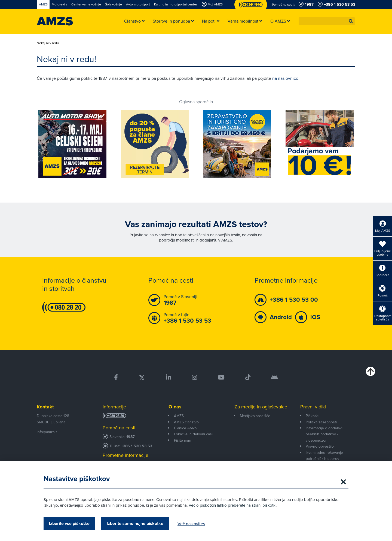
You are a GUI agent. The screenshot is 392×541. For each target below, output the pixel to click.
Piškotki (312, 416)
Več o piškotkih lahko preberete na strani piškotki (232, 505)
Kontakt (45, 407)
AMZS (179, 416)
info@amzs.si (48, 432)
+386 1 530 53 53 (137, 446)
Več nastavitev (191, 524)
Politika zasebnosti (321, 422)
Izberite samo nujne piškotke (135, 523)
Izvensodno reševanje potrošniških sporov (324, 456)
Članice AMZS (186, 428)
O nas (175, 407)
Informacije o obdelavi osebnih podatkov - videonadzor (324, 434)
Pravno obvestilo (320, 446)
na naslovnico (285, 78)
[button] (351, 21)
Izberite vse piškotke (69, 523)
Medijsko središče (255, 416)
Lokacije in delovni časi (193, 434)
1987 (131, 437)
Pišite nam (183, 440)
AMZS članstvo (186, 422)
